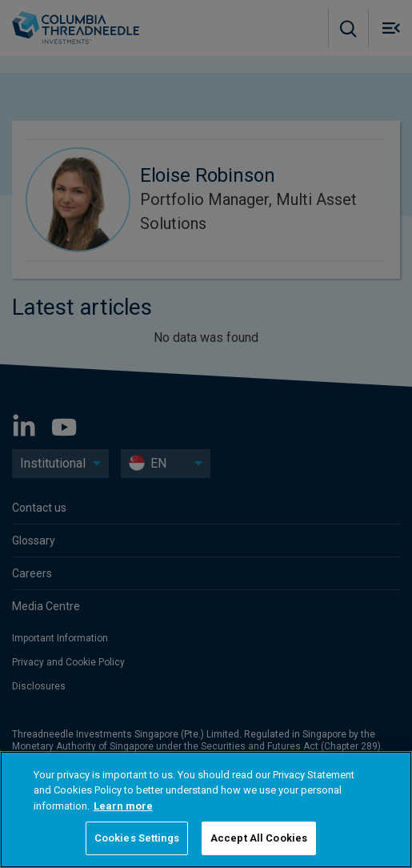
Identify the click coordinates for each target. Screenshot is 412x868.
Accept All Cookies (259, 838)
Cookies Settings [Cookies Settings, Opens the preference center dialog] (137, 838)
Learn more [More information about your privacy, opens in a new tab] (123, 806)
